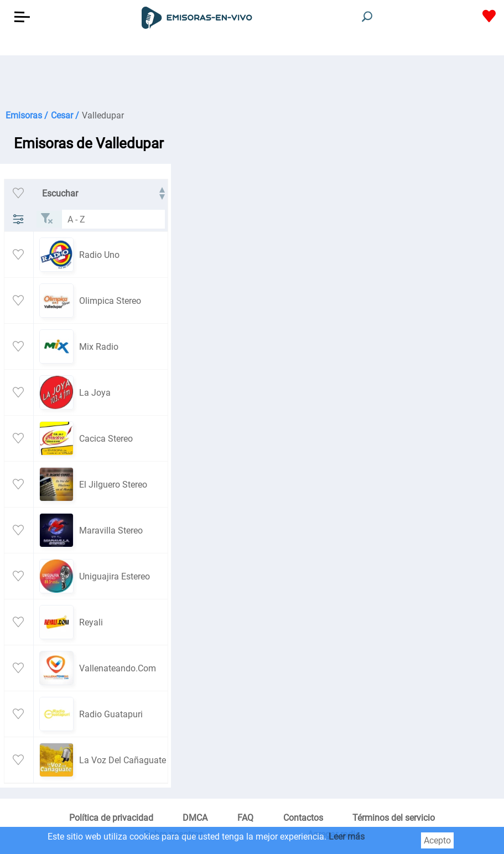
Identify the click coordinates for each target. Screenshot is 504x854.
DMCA (195, 818)
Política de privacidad (111, 818)
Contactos (303, 818)
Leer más (347, 837)
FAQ (245, 818)
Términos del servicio (394, 818)
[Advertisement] (252, 83)
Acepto (437, 840)
